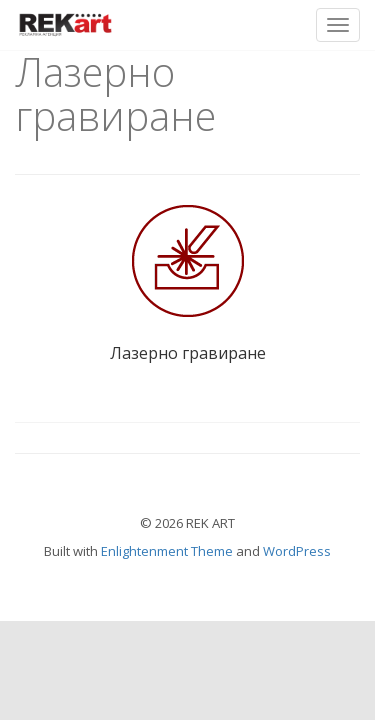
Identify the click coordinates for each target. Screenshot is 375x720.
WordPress (297, 551)
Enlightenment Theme (167, 551)
